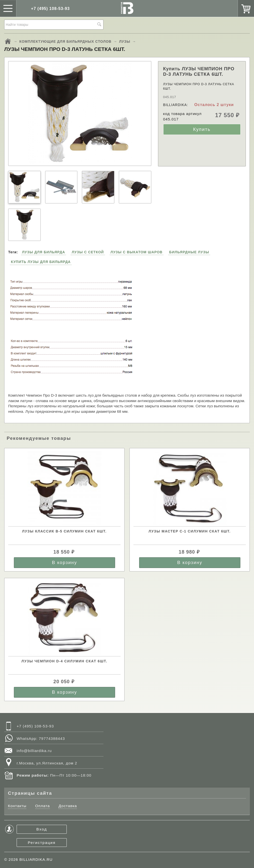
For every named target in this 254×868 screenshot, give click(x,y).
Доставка (68, 806)
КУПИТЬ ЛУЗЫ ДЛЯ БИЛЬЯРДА (41, 262)
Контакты (17, 806)
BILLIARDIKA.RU (36, 859)
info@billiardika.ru (34, 751)
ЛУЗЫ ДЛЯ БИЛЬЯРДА (44, 252)
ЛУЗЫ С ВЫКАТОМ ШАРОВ (137, 252)
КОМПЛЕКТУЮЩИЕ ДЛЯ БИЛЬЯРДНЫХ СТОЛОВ (65, 41)
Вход (42, 829)
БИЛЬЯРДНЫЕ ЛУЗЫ (189, 252)
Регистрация (42, 843)
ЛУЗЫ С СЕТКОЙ (88, 252)
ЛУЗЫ (125, 41)
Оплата (43, 806)
